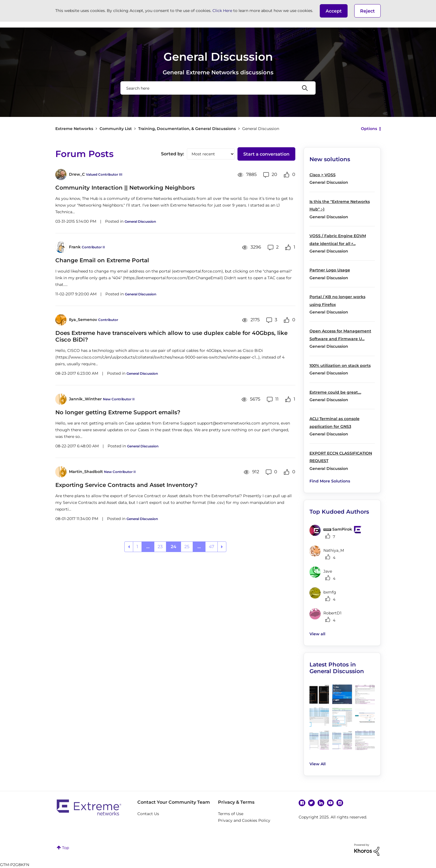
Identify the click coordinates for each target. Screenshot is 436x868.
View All (318, 764)
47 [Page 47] (211, 547)
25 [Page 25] (187, 547)
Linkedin (321, 803)
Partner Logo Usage (330, 270)
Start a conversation (266, 154)
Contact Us (148, 814)
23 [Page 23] (160, 547)
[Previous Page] (129, 547)
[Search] (218, 88)
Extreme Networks (74, 129)
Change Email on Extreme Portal (102, 260)
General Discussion (140, 221)
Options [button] (369, 129)
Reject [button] (367, 11)
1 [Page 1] (137, 547)
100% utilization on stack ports (340, 366)
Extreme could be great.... (335, 392)
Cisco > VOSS (323, 175)
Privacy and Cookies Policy (244, 820)
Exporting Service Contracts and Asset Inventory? (127, 485)
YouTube (330, 803)
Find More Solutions (330, 481)
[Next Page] (222, 547)
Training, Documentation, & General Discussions (187, 129)
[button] (334, 11)
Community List (116, 129)
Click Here (222, 11)
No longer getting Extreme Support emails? (118, 412)
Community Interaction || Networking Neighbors (125, 188)
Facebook (302, 803)
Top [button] (65, 848)
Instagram (340, 803)
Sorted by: (173, 154)
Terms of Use (231, 814)
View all (317, 634)
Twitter (311, 803)
